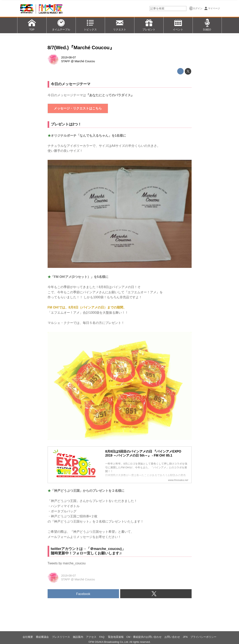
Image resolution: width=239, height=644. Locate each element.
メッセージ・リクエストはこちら (78, 108)
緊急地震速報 (116, 637)
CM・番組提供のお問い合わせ (144, 637)
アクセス (91, 637)
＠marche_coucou (105, 549)
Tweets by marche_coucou (67, 563)
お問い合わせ (172, 637)
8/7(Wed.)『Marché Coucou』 (81, 48)
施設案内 (78, 637)
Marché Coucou (85, 61)
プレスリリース (61, 637)
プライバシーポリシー (203, 637)
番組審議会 (42, 637)
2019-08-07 (69, 57)
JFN (185, 637)
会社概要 (28, 637)
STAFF (66, 61)
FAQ (102, 637)
